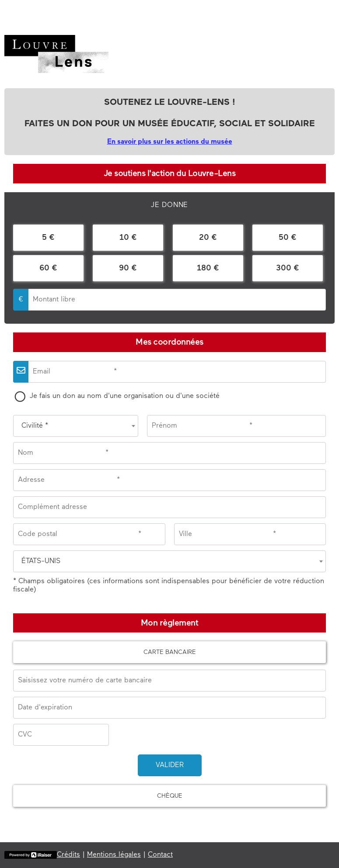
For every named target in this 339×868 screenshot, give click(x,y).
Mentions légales (114, 855)
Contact (160, 855)
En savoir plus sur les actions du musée (170, 142)
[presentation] (169, 205)
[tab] (169, 205)
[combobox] (76, 426)
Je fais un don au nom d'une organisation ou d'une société (125, 396)
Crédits (68, 855)
